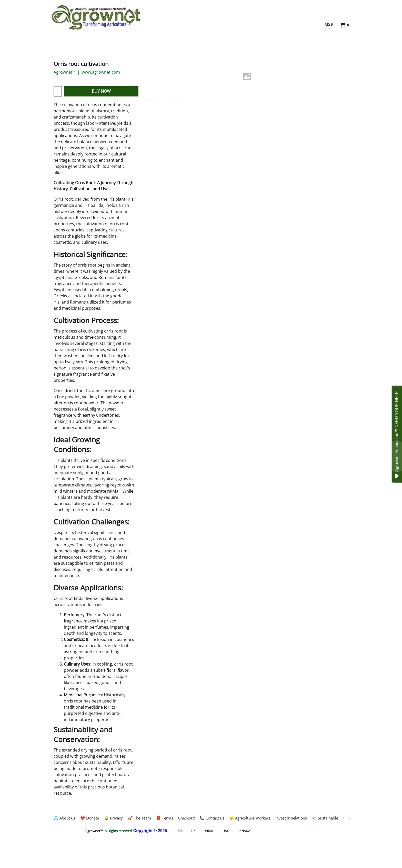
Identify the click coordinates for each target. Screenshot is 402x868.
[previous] (344, 818)
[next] (349, 818)
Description (154, 99)
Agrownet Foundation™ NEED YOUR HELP (397, 435)
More (174, 99)
